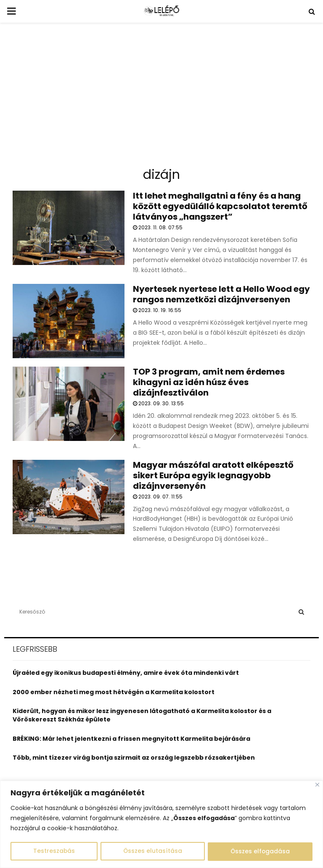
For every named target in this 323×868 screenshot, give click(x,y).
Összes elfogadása (260, 852)
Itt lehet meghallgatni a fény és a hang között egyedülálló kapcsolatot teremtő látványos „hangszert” (220, 206)
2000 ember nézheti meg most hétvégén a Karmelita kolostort (114, 692)
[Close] (317, 785)
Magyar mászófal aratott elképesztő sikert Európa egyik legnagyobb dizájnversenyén (213, 475)
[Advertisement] (161, 98)
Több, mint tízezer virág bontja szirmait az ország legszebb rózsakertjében (134, 758)
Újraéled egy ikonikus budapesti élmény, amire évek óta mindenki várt (126, 673)
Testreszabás (54, 852)
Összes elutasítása (152, 852)
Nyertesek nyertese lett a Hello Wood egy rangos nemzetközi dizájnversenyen (221, 294)
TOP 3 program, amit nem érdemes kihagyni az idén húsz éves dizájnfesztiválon (209, 382)
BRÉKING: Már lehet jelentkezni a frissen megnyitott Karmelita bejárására (131, 739)
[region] (161, 825)
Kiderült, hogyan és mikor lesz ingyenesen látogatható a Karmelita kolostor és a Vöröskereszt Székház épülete (142, 715)
